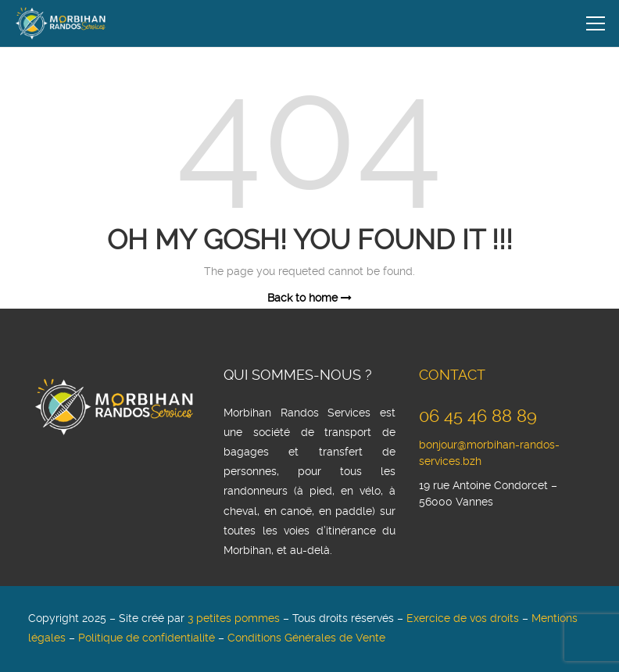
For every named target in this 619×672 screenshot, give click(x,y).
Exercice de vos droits (463, 619)
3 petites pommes (234, 619)
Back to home (309, 298)
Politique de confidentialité (147, 638)
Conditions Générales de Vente (306, 638)
